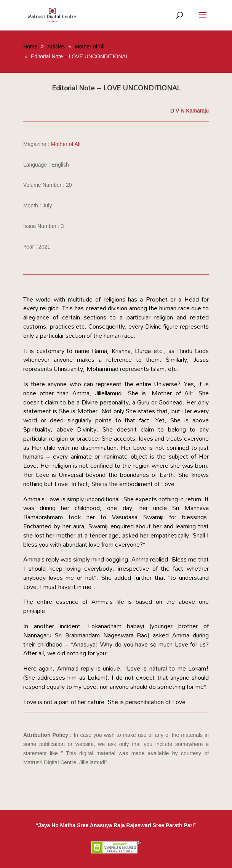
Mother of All (66, 144)
